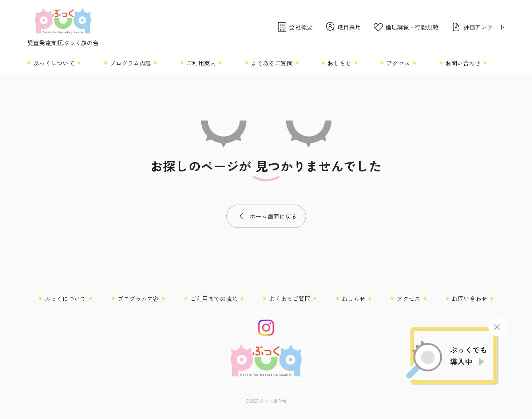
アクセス (398, 63)
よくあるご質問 (272, 63)
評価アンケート (478, 27)
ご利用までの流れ (214, 299)
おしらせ (339, 63)
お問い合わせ (463, 63)
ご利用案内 (201, 63)
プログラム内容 (130, 63)
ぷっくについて (54, 63)
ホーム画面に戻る (273, 216)
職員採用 (343, 27)
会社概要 (294, 27)
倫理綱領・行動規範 (406, 27)
